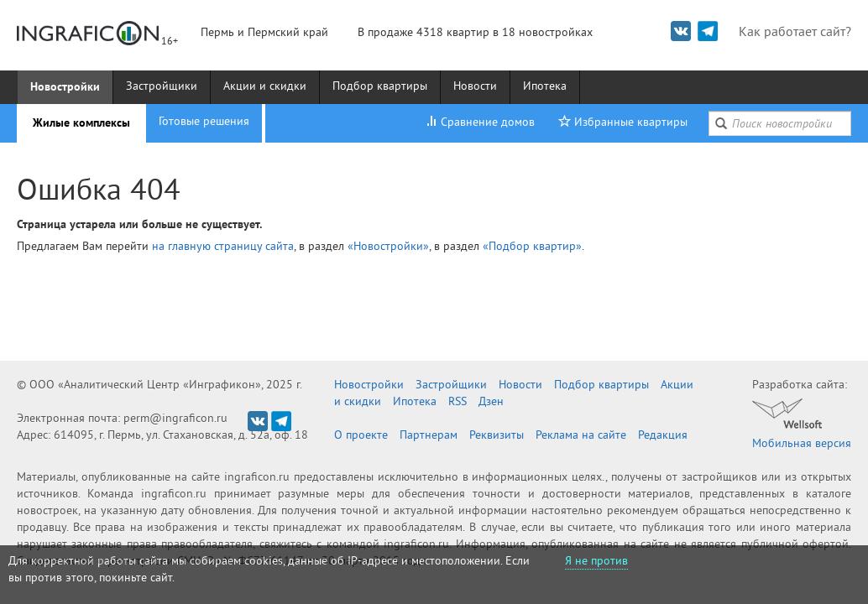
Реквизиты (497, 436)
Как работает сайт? (795, 33)
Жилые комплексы (81, 122)
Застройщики (162, 87)
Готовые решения (204, 122)
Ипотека (545, 87)
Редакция (663, 436)
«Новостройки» (388, 247)
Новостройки (65, 86)
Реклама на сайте (581, 436)
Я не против (596, 562)
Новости (475, 87)
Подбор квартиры (380, 87)
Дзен (491, 402)
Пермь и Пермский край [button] (264, 33)
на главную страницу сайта (223, 247)
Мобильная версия (802, 444)
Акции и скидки (265, 87)
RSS (458, 402)
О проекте (361, 436)
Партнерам (429, 436)
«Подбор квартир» (532, 247)
